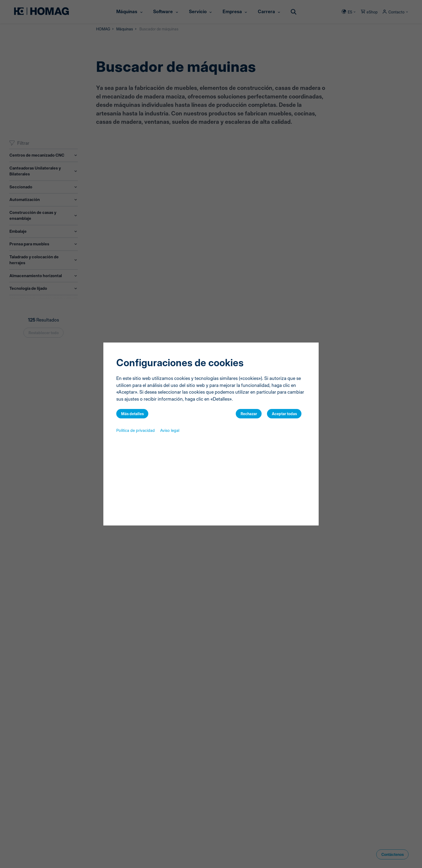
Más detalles (132, 414)
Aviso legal (170, 430)
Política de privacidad (136, 430)
